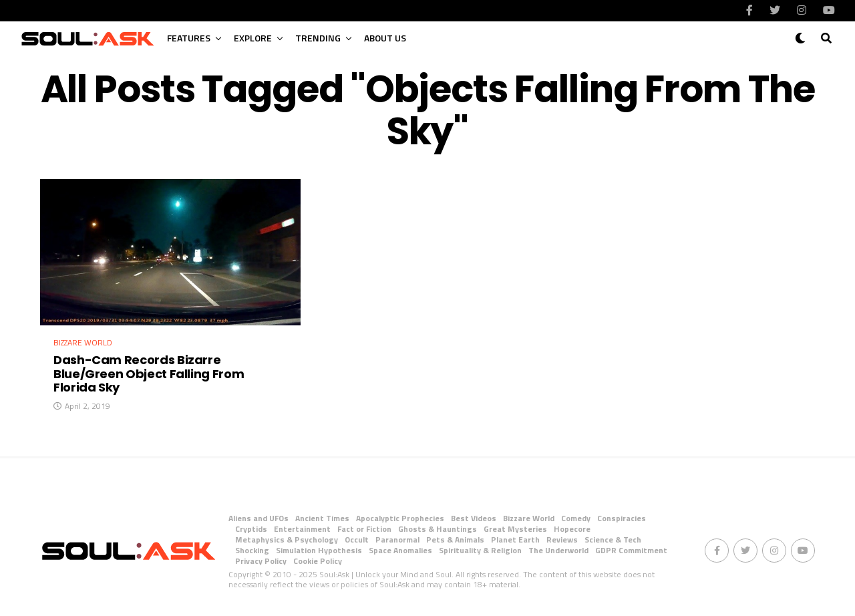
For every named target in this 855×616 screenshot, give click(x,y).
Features (189, 38)
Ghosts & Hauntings (438, 529)
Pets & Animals (455, 540)
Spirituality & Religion (480, 550)
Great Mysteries (515, 529)
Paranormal (397, 540)
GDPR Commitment (631, 550)
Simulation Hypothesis (319, 550)
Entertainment (302, 529)
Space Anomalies (400, 550)
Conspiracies (622, 518)
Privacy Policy (261, 561)
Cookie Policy (318, 561)
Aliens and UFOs (259, 518)
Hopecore (572, 529)
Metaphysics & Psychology (287, 540)
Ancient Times (322, 518)
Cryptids (251, 529)
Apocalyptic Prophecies (400, 518)
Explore (253, 38)
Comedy (576, 518)
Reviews (562, 540)
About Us (385, 38)
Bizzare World (529, 518)
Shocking (252, 550)
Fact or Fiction (364, 529)
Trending (318, 38)
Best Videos (474, 518)
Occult (357, 540)
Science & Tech (613, 540)
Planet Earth (515, 540)
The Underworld (558, 550)
